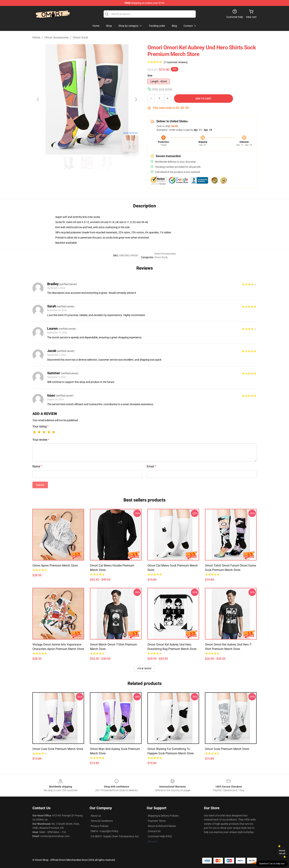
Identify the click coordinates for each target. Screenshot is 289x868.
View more (144, 669)
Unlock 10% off (282, 852)
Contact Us (154, 831)
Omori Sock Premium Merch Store (227, 749)
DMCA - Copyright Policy (105, 831)
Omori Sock (80, 37)
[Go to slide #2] (87, 163)
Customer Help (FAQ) (160, 836)
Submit (40, 485)
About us (96, 816)
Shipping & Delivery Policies (163, 816)
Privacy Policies (100, 826)
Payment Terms (157, 821)
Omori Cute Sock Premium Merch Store (58, 749)
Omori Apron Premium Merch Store (55, 565)
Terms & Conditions (102, 821)
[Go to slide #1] (68, 163)
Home (36, 37)
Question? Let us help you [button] (272, 864)
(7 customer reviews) (176, 62)
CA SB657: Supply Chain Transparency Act (115, 836)
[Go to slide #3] (106, 163)
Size (150, 76)
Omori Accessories (56, 37)
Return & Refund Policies (162, 826)
